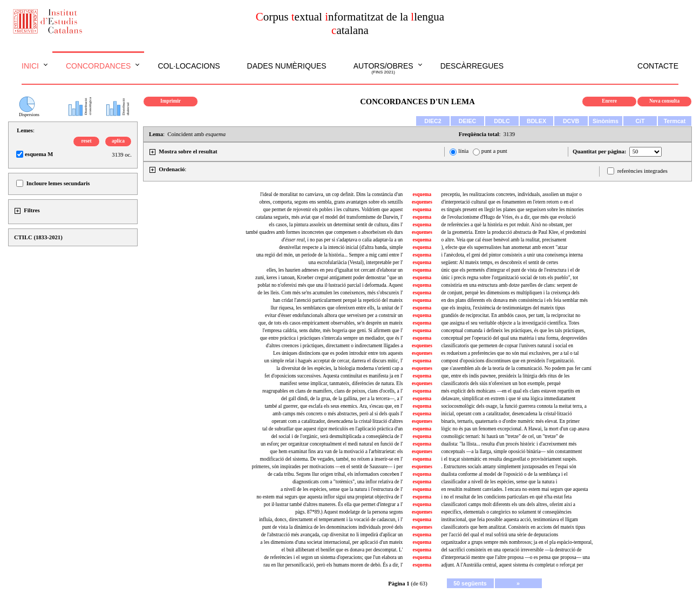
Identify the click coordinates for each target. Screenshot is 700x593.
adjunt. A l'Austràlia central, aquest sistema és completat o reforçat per (512, 565)
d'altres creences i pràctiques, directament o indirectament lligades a (335, 346)
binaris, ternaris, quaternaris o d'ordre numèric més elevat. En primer (511, 421)
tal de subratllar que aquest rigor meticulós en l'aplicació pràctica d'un (332, 429)
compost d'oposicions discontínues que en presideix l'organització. (508, 361)
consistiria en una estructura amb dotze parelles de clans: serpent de (509, 285)
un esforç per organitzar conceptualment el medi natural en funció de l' (332, 444)
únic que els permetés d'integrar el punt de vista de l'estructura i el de (511, 270)
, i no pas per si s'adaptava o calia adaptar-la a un (342, 240)
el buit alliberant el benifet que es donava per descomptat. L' (342, 550)
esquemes (422, 202)
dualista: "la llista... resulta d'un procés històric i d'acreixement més (509, 444)
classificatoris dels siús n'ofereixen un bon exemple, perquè (501, 383)
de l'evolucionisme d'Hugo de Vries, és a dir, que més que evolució (509, 217)
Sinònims (606, 121)
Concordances (98, 66)
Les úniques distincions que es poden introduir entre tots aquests (338, 353)
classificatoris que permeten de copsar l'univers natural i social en (507, 346)
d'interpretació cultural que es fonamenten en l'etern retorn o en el (508, 202)
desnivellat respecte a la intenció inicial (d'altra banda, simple (341, 247)
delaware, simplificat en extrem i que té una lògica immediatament (509, 399)
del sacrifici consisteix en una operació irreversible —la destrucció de (512, 550)
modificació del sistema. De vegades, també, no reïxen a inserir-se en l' (332, 459)
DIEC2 (433, 121)
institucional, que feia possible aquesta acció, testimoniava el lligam (510, 520)
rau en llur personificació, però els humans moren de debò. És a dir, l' (333, 565)
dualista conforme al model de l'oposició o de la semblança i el (505, 474)
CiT (640, 121)
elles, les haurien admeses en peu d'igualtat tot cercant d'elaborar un (335, 270)
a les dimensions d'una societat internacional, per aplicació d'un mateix (331, 542)
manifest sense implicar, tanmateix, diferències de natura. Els (341, 383)
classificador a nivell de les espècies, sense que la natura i (499, 482)
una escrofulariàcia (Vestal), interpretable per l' (356, 262)
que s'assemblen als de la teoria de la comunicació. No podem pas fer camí (516, 368)
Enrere (609, 101)
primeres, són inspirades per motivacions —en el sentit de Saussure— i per (328, 467)
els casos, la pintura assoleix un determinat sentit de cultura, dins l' (336, 225)
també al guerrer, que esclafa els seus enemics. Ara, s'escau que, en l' (334, 406)
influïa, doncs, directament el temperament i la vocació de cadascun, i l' (331, 520)
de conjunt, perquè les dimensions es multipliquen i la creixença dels (511, 293)
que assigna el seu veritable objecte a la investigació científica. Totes (511, 323)
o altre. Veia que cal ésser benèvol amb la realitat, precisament (504, 240)
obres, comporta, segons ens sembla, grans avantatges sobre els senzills (331, 202)
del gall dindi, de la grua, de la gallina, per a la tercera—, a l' (342, 399)
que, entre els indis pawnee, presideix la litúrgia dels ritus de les (506, 376)
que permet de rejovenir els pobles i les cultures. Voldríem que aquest (333, 210)
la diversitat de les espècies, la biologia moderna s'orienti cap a (339, 368)
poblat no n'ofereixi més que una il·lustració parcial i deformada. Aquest (330, 285)
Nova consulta (664, 101)
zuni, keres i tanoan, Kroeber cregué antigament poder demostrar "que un (329, 278)
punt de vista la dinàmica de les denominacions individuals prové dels (333, 527)
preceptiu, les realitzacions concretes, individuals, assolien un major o (512, 194)
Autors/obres (383, 69)
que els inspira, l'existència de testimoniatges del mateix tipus (503, 308)
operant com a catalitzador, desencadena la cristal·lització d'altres (337, 421)
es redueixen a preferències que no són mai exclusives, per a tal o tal (510, 353)
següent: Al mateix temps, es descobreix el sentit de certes (500, 262)
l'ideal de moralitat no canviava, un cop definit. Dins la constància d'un (331, 194)
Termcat (675, 121)
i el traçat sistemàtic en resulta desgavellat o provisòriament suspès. (509, 459)
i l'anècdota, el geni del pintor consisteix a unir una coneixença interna (512, 255)
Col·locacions (189, 66)
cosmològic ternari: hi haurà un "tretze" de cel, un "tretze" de (503, 436)
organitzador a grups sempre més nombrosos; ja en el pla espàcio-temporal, (517, 542)
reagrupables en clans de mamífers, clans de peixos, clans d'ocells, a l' (332, 391)
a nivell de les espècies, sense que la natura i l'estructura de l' (342, 489)
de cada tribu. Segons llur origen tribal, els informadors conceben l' (335, 474)
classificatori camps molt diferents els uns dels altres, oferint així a (508, 504)
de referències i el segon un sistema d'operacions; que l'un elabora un (333, 557)
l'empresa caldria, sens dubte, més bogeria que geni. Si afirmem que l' (332, 331)
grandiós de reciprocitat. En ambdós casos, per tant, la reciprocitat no (511, 315)
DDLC (502, 121)
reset (87, 141)
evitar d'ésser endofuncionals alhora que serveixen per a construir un (334, 315)
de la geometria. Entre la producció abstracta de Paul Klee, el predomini (514, 232)
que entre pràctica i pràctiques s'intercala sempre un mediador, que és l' (332, 338)
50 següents (470, 583)
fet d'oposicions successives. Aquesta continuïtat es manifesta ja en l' (334, 376)
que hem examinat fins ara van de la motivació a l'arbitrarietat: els (336, 452)
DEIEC (468, 121)
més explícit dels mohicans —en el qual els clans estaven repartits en (511, 391)
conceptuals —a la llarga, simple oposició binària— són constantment (512, 452)
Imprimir (171, 101)
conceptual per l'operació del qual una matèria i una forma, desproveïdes (514, 338)
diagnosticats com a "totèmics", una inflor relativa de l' (348, 482)
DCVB (571, 121)
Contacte (658, 66)
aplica (118, 141)
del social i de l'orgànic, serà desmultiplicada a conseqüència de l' (337, 436)
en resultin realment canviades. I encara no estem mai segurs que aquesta (515, 489)
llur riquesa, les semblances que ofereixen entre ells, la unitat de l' (337, 308)
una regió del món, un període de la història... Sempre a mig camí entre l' (330, 255)
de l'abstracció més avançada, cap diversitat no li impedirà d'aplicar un (332, 535)
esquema (422, 194)
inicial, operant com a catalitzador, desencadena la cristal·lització (507, 414)
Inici (30, 66)
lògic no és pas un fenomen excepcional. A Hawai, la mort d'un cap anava (515, 429)
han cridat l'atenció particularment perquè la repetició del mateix (338, 300)
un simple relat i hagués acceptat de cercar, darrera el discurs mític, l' (334, 361)
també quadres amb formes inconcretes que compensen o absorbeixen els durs (324, 232)
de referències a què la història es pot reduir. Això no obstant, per (507, 225)
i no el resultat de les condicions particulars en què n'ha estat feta (507, 497)
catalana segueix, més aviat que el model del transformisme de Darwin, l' (329, 217)
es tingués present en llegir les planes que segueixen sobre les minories (513, 210)
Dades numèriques (287, 66)
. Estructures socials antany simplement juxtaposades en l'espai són (509, 467)
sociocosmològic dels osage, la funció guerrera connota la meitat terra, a (514, 406)
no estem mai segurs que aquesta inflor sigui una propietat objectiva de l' (329, 497)
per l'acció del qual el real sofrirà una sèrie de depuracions (500, 535)
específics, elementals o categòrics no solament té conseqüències (507, 512)
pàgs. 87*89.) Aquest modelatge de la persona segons (349, 512)
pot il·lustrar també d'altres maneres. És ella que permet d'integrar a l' (334, 504)
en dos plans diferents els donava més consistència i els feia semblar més (515, 300)
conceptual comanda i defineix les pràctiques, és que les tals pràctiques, (514, 331)
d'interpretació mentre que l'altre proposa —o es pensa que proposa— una (516, 557)
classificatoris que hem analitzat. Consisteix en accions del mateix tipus (514, 527)
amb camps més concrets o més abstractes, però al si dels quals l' (338, 414)
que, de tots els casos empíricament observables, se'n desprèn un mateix (331, 323)
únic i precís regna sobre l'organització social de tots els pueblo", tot (510, 278)
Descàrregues (472, 66)
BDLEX (536, 121)
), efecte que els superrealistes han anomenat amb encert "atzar (505, 247)
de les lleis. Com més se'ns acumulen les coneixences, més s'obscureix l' (330, 293)
